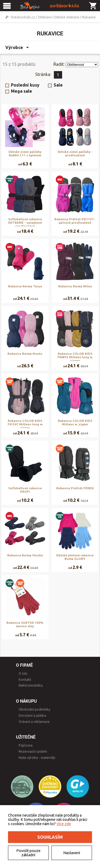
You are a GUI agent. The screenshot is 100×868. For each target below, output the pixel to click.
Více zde (64, 824)
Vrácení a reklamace (34, 722)
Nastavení (72, 853)
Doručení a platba (32, 715)
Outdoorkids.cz (23, 17)
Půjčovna (26, 745)
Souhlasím (50, 837)
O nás (23, 673)
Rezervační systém (33, 751)
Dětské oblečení (67, 17)
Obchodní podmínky (34, 709)
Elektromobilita (31, 685)
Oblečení (45, 17)
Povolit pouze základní (28, 853)
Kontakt (25, 679)
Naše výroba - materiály (37, 757)
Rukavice (89, 17)
